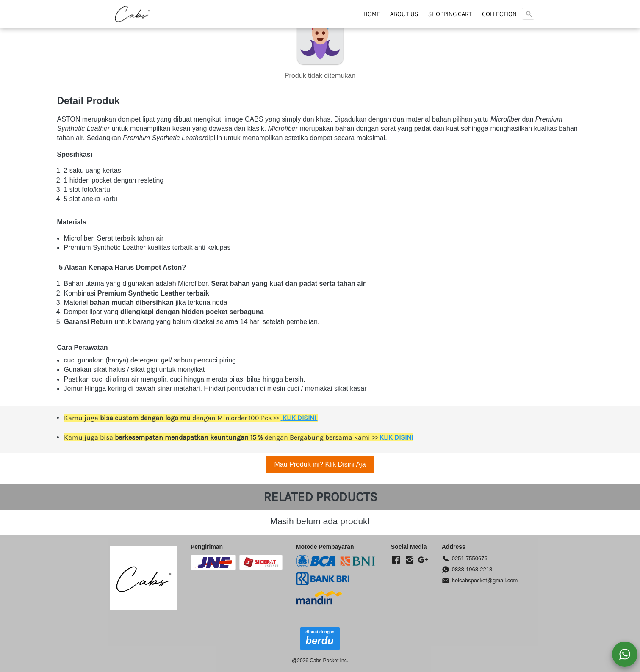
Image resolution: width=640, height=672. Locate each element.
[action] (625, 654)
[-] (396, 560)
